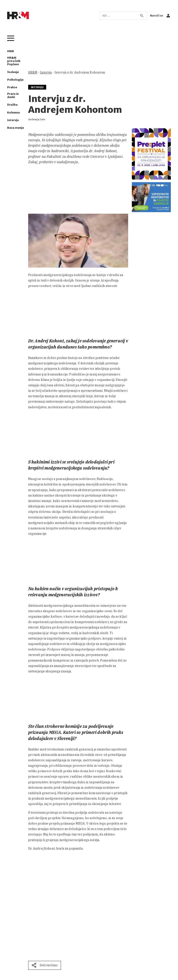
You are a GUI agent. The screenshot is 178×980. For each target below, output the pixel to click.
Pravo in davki (13, 95)
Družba (12, 105)
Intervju (13, 120)
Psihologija (15, 80)
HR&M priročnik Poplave (14, 61)
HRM (11, 51)
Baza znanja (16, 128)
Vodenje (13, 72)
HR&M (33, 72)
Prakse (12, 87)
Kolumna (13, 112)
